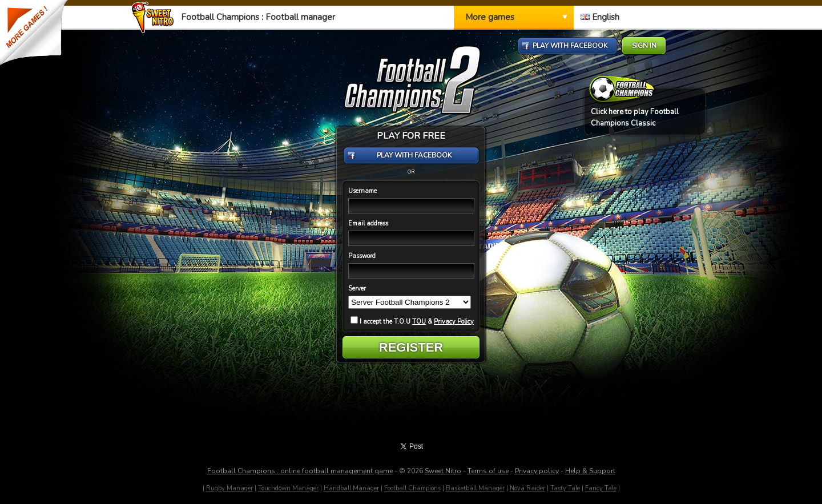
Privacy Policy (454, 322)
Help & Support (590, 471)
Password (362, 256)
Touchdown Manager (288, 488)
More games (490, 17)
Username (362, 191)
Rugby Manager (229, 488)
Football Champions (412, 488)
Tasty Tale (565, 488)
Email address (368, 223)
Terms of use (488, 471)
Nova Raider (527, 488)
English (600, 17)
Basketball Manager (475, 488)
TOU (419, 322)
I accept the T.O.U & (412, 322)
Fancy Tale (601, 488)
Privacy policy (537, 471)
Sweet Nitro (443, 471)
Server (357, 289)
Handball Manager (351, 488)
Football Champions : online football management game (300, 471)
